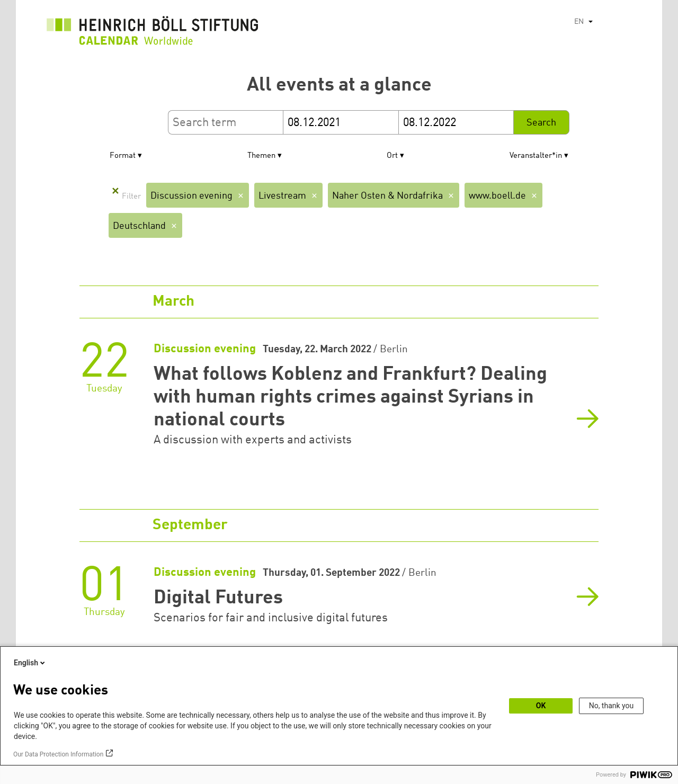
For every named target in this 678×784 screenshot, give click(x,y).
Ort (392, 156)
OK (541, 706)
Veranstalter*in (536, 156)
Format (123, 156)
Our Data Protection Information (58, 754)
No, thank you (612, 706)
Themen (261, 156)
